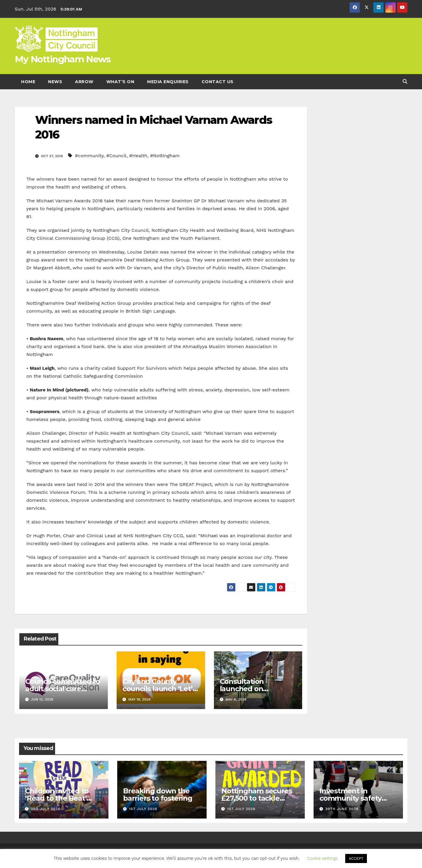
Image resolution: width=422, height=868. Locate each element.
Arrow (84, 82)
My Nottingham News (63, 59)
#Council (116, 156)
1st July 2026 (143, 809)
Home (28, 82)
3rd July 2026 (46, 809)
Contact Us (218, 82)
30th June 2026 (342, 809)
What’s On (120, 82)
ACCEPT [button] (356, 858)
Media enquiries (168, 82)
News (55, 82)
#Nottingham (165, 156)
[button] (405, 82)
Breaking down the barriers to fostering (158, 795)
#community (89, 156)
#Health (138, 156)
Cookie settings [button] (322, 858)
